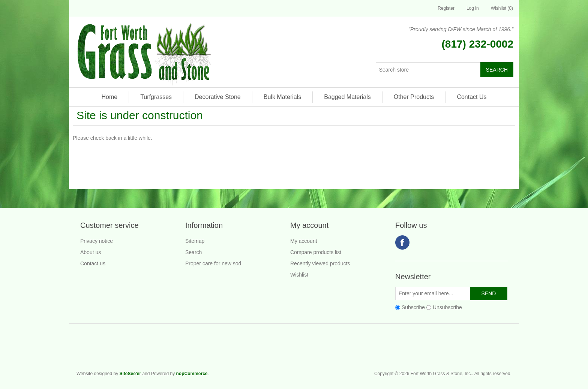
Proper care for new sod (213, 263)
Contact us (93, 263)
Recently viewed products (320, 263)
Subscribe (413, 307)
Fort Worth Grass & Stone (508, 350)
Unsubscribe (447, 307)
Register (446, 8)
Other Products (414, 97)
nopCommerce (192, 374)
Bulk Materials (282, 97)
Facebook (402, 242)
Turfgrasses (156, 97)
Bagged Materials (347, 97)
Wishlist (299, 275)
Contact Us (472, 97)
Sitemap (195, 241)
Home (109, 97)
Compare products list (316, 252)
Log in (473, 8)
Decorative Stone (218, 97)
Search (193, 252)
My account (304, 241)
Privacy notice (97, 241)
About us (91, 252)
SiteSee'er (130, 374)
